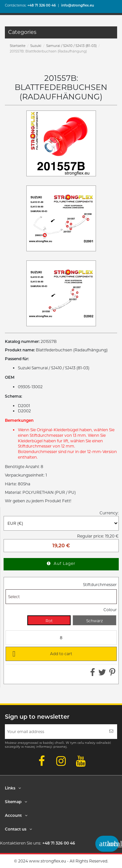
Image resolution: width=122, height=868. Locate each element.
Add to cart (41, 654)
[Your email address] (55, 732)
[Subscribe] (111, 732)
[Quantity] (61, 638)
